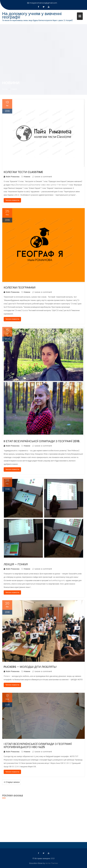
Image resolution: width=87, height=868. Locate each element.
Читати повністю (12, 200)
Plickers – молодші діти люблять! (30, 667)
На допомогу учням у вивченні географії (32, 15)
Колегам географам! (20, 288)
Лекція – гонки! (16, 564)
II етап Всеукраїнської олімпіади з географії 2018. (42, 441)
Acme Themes (52, 863)
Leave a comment (43, 177)
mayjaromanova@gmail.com (42, 3)
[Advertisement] (43, 819)
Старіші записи (13, 782)
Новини (27, 177)
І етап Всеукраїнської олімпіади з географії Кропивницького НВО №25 (38, 745)
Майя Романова (11, 177)
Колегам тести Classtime (23, 172)
